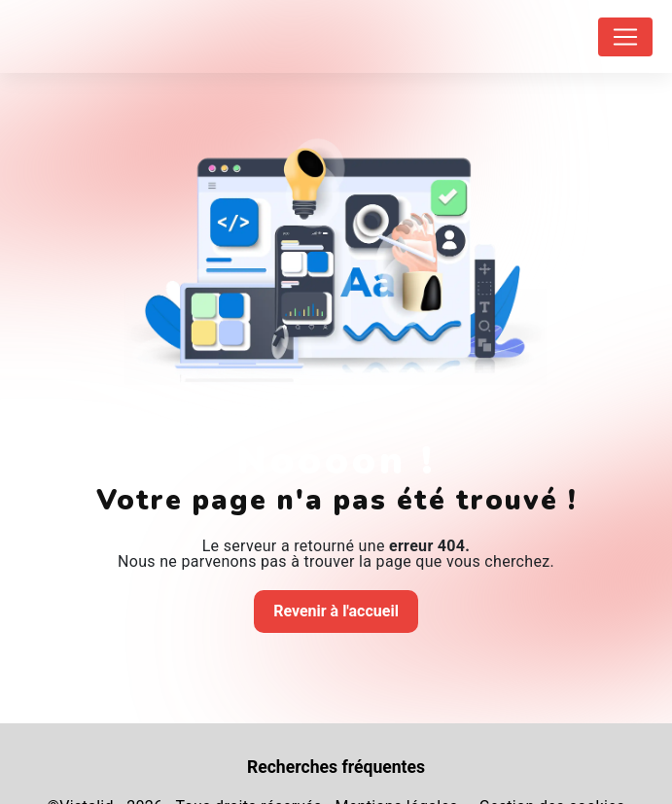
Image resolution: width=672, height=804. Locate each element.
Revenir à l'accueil (336, 611)
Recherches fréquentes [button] (336, 767)
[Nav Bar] (625, 37)
